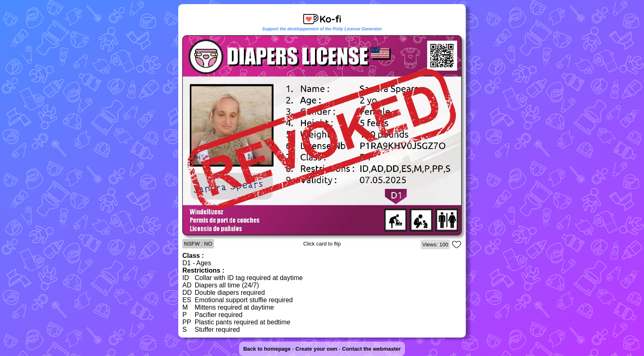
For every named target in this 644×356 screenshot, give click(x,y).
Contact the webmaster (371, 349)
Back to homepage (267, 349)
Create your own (316, 349)
